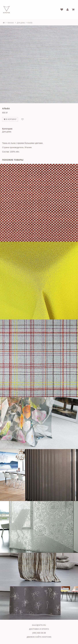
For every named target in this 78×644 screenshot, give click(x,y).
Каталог (11, 23)
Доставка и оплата (39, 629)
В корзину (10, 119)
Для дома (21, 23)
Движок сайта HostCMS (39, 637)
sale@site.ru (39, 625)
